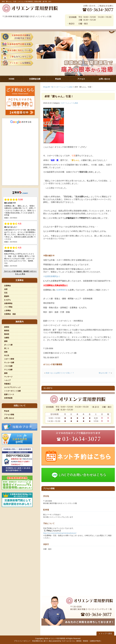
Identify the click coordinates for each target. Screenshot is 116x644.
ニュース (65, 87)
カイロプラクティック (12, 387)
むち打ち (7, 300)
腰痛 (6, 341)
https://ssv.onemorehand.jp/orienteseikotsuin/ (60, 533)
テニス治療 (8, 370)
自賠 (6, 289)
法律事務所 (61, 290)
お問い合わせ (9, 418)
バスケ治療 (8, 366)
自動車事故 (8, 303)
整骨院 (7, 331)
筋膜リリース (9, 394)
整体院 (7, 334)
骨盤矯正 (7, 384)
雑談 (71, 87)
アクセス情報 (9, 415)
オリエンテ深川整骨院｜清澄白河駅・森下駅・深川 (35, 2)
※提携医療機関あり (52, 276)
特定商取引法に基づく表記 (42, 641)
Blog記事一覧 (48, 87)
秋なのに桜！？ (105, 373)
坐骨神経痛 (8, 398)
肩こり (7, 348)
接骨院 (7, 327)
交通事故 (7, 286)
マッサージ (8, 377)
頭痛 (6, 352)
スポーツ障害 (9, 359)
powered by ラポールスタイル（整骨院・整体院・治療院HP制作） (77, 641)
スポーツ (58, 87)
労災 (6, 293)
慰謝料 (7, 296)
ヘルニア (7, 380)
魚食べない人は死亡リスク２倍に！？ (60, 373)
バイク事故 (8, 307)
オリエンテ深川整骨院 (57, 638)
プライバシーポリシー (22, 641)
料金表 (7, 411)
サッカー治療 (9, 362)
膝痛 (6, 373)
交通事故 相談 (10, 314)
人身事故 (7, 310)
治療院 (7, 338)
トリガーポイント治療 (12, 391)
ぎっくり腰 (8, 345)
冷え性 (7, 355)
